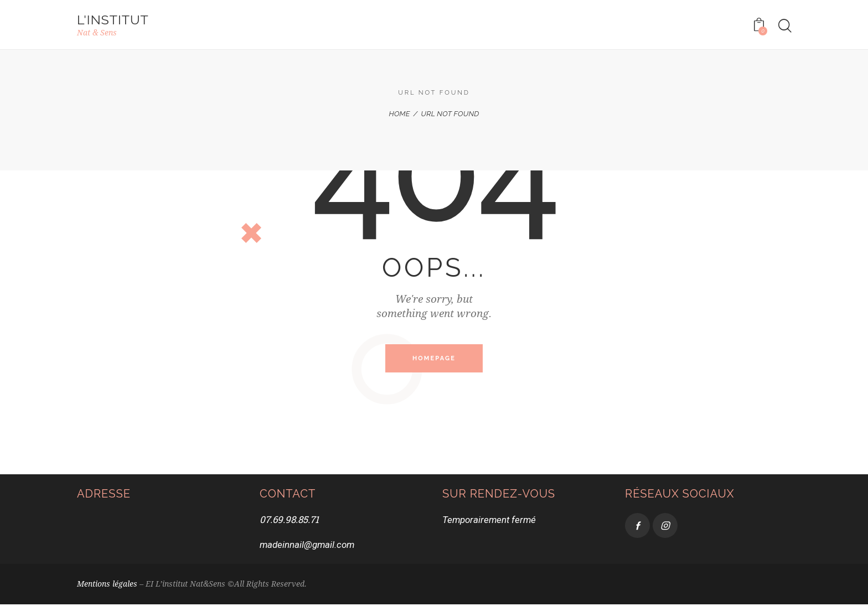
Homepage (434, 359)
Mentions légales (107, 586)
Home (399, 114)
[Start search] (784, 27)
